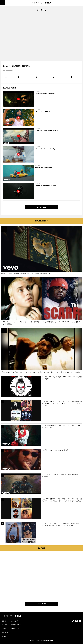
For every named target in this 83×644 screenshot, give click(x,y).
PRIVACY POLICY (17, 625)
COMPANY (15, 629)
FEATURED (5, 632)
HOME (4, 621)
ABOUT (4, 636)
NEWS (4, 629)
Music (7, 70)
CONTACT (15, 621)
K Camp (11, 70)
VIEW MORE (41, 207)
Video (4, 70)
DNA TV (4, 625)
